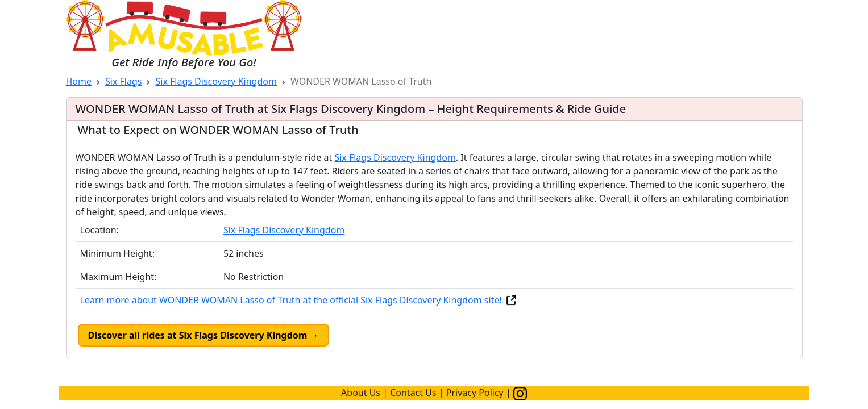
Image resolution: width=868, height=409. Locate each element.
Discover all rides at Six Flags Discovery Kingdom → (203, 335)
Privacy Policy (475, 393)
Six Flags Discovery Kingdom (216, 81)
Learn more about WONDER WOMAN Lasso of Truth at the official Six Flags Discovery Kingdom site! (299, 300)
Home (79, 81)
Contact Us (413, 393)
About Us (361, 393)
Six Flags (123, 81)
